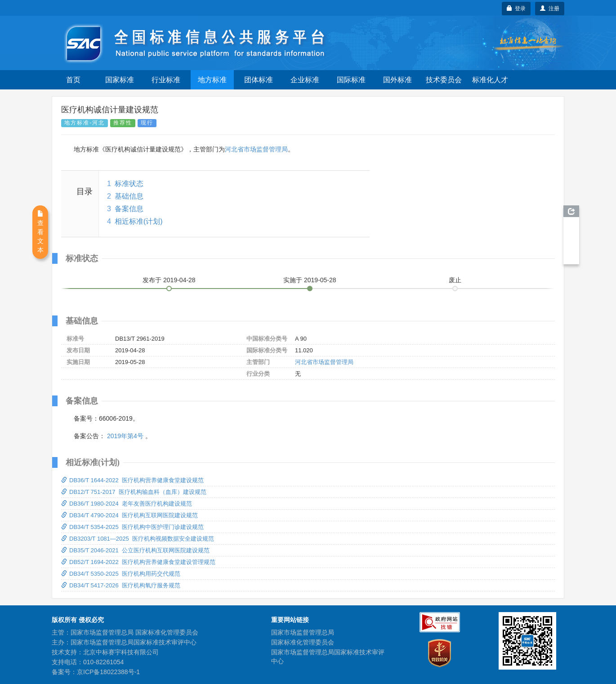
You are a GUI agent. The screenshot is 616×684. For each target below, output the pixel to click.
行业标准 (166, 80)
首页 (73, 80)
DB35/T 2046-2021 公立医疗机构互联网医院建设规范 (135, 550)
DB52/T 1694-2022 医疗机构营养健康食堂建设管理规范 (138, 562)
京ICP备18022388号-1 (108, 672)
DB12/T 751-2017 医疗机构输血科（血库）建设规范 (134, 492)
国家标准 (120, 80)
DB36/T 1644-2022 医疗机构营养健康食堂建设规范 (132, 480)
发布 (169, 280)
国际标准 (351, 80)
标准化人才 (490, 80)
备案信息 (129, 209)
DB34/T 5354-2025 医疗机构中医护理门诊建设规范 (132, 527)
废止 (455, 280)
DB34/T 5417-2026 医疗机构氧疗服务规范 (121, 585)
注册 (550, 9)
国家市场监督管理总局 (303, 632)
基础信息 (129, 196)
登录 (516, 9)
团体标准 (259, 80)
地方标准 (212, 80)
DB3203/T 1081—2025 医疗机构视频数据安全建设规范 (138, 539)
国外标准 (397, 80)
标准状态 (129, 184)
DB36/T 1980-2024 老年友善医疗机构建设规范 (127, 504)
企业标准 (305, 80)
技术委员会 (444, 80)
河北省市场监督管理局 (256, 149)
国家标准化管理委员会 (303, 642)
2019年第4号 (125, 436)
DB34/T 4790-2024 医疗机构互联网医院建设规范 (129, 515)
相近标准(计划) (139, 221)
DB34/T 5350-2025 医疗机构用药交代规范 (121, 574)
